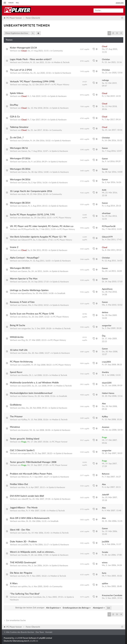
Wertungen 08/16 (19, 148)
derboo (24, 317)
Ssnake (24, 555)
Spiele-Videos (17, 93)
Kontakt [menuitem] (49, 632)
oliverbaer (26, 218)
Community (58, 51)
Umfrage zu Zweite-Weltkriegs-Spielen (29, 290)
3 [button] (117, 33)
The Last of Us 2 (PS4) (21, 70)
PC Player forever (60, 442)
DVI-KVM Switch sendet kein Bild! (27, 496)
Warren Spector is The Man (24, 279)
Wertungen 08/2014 (20, 203)
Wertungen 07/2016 (20, 159)
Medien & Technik (62, 62)
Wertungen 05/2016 (20, 169)
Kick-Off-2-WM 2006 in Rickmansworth (30, 518)
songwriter (26, 329)
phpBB (18, 638)
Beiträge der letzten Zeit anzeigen (38, 608)
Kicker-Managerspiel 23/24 (23, 48)
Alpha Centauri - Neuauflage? (25, 258)
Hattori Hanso (27, 396)
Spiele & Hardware (63, 73)
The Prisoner (16, 417)
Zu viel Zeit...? (17, 138)
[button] (121, 33)
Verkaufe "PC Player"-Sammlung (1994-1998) (32, 82)
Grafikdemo (16, 405)
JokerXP (25, 499)
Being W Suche (18, 325)
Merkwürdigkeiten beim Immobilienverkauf (31, 393)
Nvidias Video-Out (19, 484)
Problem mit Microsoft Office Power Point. (31, 474)
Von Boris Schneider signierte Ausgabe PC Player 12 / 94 (38, 237)
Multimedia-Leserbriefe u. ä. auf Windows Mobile (34, 383)
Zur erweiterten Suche (15, 620)
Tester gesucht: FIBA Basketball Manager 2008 (33, 462)
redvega (25, 85)
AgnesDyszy (26, 293)
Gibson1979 (27, 240)
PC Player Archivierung (21, 362)
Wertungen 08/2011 (20, 268)
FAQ (17, 3)
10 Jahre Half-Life (19, 350)
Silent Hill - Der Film (20, 530)
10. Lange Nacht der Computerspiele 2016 (31, 191)
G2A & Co (15, 117)
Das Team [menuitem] (40, 632)
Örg (23, 340)
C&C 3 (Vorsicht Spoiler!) (22, 450)
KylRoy (24, 420)
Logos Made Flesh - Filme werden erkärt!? (31, 59)
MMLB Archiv (17, 337)
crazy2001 (26, 365)
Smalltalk (61, 293)
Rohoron (25, 477)
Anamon (25, 430)
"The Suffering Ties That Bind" (25, 594)
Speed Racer (16, 372)
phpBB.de (34, 641)
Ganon (24, 151)
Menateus (15, 427)
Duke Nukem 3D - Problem (23, 542)
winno (24, 566)
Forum (11, 3)
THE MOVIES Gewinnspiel (23, 563)
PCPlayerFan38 (28, 229)
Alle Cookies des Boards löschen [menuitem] (19, 632)
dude (24, 194)
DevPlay (14, 105)
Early (23, 576)
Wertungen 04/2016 (20, 180)
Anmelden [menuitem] (120, 3)
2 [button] (113, 33)
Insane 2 (14, 247)
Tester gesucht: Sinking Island (25, 439)
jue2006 (25, 545)
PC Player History (61, 85)
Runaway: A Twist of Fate (22, 302)
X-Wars (14, 584)
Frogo (24, 442)
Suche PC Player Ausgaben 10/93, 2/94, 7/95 (32, 215)
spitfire (24, 587)
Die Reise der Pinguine (21, 573)
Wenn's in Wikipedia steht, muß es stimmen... (32, 552)
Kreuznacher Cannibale (31, 597)
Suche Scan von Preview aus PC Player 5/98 (32, 314)
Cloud (24, 51)
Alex (23, 408)
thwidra (25, 375)
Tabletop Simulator (19, 127)
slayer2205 (26, 386)
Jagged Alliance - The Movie (24, 508)
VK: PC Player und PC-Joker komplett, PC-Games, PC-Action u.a (42, 226)
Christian (25, 62)
